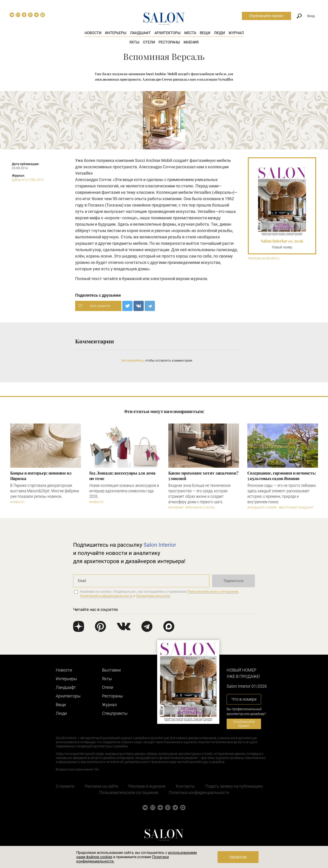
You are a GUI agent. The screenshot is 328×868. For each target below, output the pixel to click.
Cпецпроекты (115, 713)
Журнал (236, 33)
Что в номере (244, 699)
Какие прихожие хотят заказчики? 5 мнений (203, 476)
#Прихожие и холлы (200, 508)
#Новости (17, 502)
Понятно (238, 857)
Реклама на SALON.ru (264, 258)
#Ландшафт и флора (262, 508)
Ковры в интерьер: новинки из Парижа (41, 476)
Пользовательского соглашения (213, 592)
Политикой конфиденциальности (106, 596)
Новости (93, 33)
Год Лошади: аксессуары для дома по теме (122, 476)
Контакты (185, 786)
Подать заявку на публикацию (234, 786)
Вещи (205, 33)
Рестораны (169, 42)
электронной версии (170, 279)
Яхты (134, 42)
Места (190, 33)
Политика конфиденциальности (199, 793)
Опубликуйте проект (266, 16)
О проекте (65, 786)
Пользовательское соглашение (129, 793)
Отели (149, 42)
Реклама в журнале (147, 786)
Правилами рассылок (153, 596)
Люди (219, 33)
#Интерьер (176, 508)
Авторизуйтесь (133, 360)
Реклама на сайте (101, 786)
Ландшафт (140, 33)
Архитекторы (168, 33)
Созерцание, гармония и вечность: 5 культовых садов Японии (282, 476)
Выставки (111, 670)
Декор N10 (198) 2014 (28, 180)
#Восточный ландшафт (296, 508)
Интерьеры (116, 33)
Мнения (191, 42)
